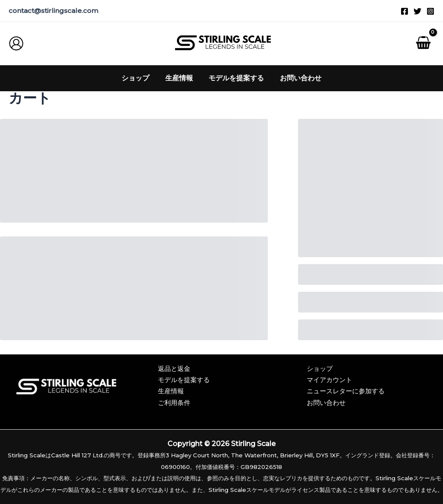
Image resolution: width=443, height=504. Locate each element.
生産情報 (171, 391)
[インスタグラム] (430, 11)
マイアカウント (331, 380)
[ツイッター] (417, 11)
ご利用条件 (174, 403)
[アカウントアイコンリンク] (16, 43)
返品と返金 (174, 368)
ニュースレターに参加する (348, 391)
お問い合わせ (327, 403)
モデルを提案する (184, 380)
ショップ (321, 368)
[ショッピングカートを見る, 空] (423, 44)
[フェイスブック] (404, 11)
